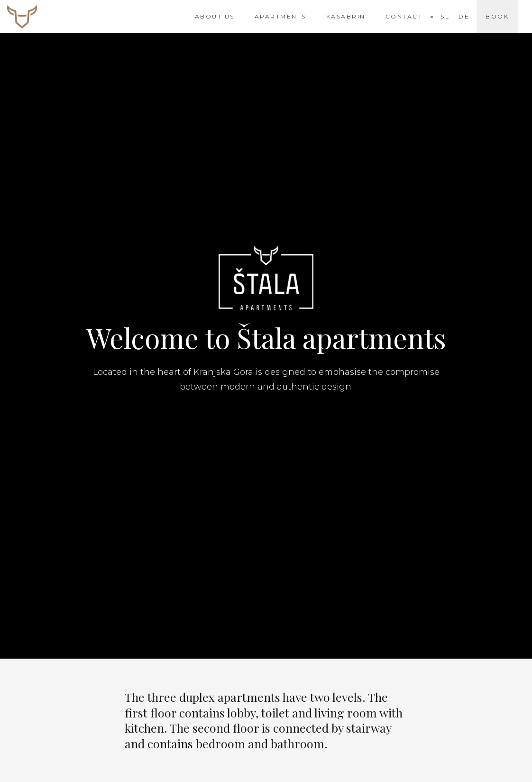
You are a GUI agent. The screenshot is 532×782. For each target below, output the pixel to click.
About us (215, 16)
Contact (404, 16)
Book (497, 16)
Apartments (280, 16)
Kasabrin (346, 16)
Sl (445, 16)
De (464, 16)
